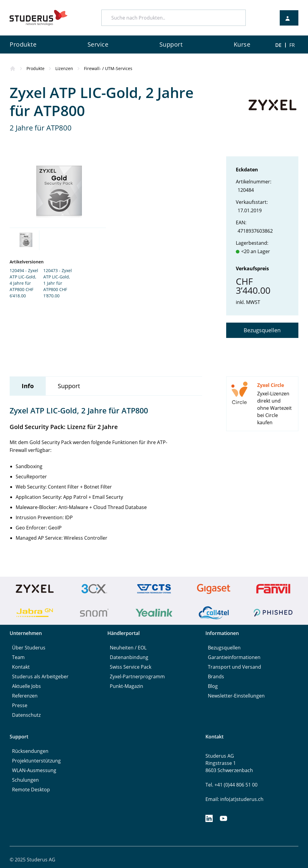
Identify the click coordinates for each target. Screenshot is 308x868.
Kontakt (21, 667)
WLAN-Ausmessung (34, 770)
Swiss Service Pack (131, 667)
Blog (213, 686)
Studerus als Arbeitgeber (40, 676)
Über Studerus (29, 648)
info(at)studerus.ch (242, 799)
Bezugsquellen (262, 330)
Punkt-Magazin (126, 686)
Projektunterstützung (36, 761)
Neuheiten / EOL (128, 648)
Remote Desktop (31, 790)
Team (18, 657)
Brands (216, 676)
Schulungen (25, 780)
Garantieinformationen (234, 657)
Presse (20, 705)
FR (292, 45)
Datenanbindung (129, 657)
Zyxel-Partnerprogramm (137, 676)
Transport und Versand (234, 667)
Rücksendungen (30, 751)
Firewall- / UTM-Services (108, 68)
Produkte (35, 68)
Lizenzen (64, 68)
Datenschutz (26, 715)
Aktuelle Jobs (26, 686)
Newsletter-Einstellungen (236, 696)
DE (278, 45)
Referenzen (25, 696)
